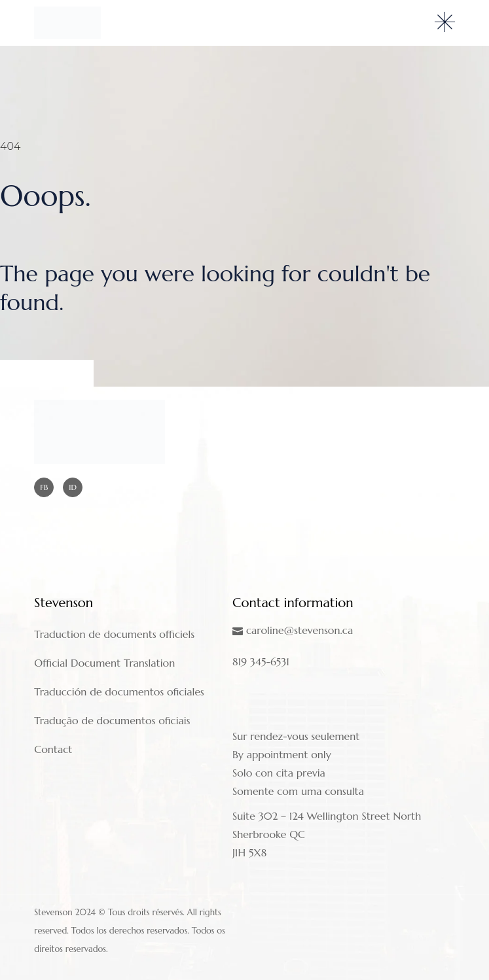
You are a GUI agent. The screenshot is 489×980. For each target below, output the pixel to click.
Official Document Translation (104, 663)
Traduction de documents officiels (114, 634)
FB (44, 487)
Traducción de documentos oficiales (119, 691)
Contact (53, 749)
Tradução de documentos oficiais (112, 720)
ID (73, 487)
